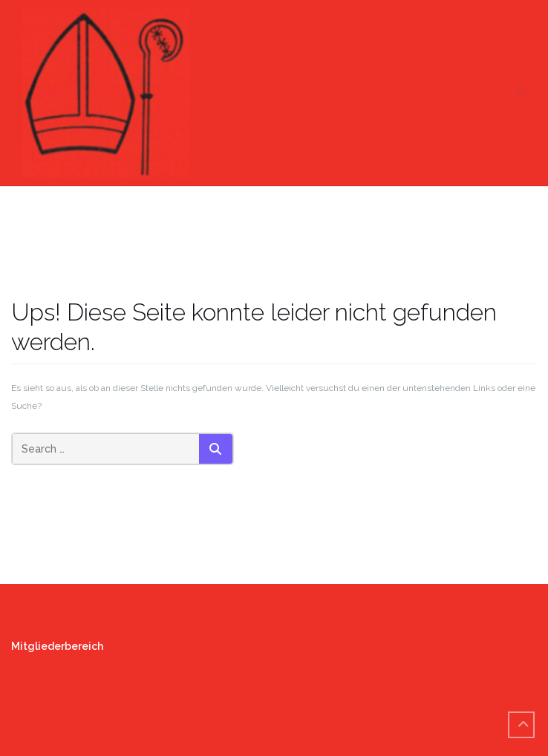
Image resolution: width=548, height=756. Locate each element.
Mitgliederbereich (57, 646)
